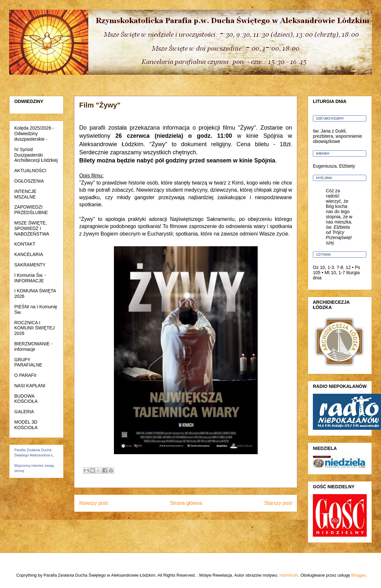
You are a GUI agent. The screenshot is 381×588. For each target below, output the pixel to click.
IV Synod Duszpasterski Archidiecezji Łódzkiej (36, 155)
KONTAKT (25, 244)
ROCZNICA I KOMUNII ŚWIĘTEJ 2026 (34, 328)
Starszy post (278, 503)
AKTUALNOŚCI (30, 171)
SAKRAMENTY (30, 265)
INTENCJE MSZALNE (25, 194)
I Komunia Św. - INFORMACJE (30, 278)
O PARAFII (25, 375)
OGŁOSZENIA (29, 181)
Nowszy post (93, 503)
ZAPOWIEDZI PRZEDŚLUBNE (31, 210)
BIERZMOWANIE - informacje (33, 346)
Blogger (358, 575)
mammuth (289, 575)
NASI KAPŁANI (30, 386)
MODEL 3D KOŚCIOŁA (26, 425)
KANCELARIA (29, 254)
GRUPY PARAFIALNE (28, 362)
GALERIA (24, 412)
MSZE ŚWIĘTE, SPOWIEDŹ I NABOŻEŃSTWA (32, 228)
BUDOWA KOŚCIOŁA (26, 399)
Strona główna (186, 503)
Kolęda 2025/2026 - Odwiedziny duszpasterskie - (34, 134)
